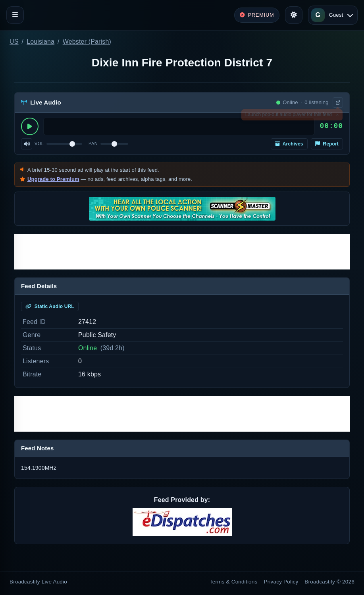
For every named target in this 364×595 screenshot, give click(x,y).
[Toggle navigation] (15, 15)
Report (327, 144)
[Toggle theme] (294, 15)
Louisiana (40, 42)
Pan (93, 143)
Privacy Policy (281, 582)
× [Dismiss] (337, 116)
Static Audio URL (50, 306)
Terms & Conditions (234, 582)
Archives (289, 144)
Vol (39, 143)
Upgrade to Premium (53, 179)
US (14, 42)
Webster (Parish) (87, 42)
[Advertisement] (182, 252)
